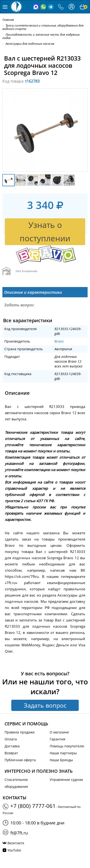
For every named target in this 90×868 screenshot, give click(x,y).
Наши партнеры (63, 753)
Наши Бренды (61, 760)
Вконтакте (16, 843)
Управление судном (66, 780)
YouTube (14, 850)
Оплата (11, 739)
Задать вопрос (45, 705)
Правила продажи (20, 732)
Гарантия (57, 739)
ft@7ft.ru (19, 833)
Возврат (11, 753)
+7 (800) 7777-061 (33, 806)
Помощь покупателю (67, 746)
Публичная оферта (20, 760)
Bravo (59, 341)
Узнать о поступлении (45, 232)
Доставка (12, 746)
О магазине (59, 732)
